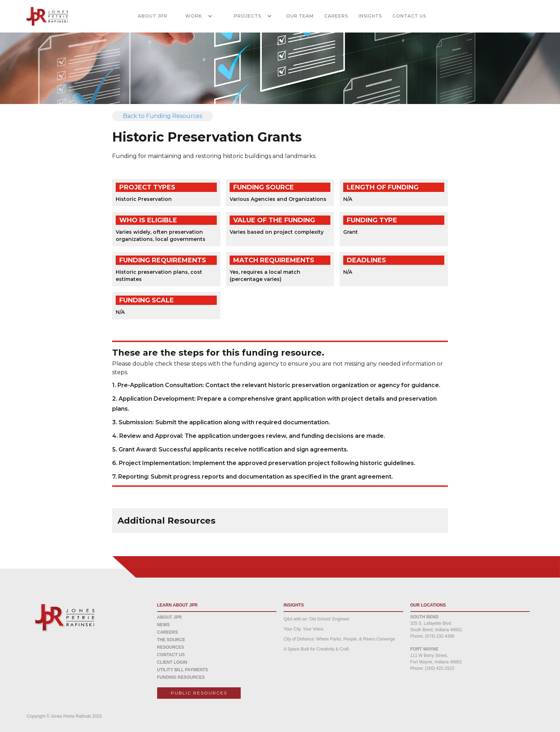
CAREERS (336, 16)
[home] (43, 16)
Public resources (199, 693)
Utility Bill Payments (183, 670)
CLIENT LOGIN (172, 662)
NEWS (164, 625)
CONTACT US (409, 16)
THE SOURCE (171, 640)
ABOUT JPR (153, 16)
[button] (195, 16)
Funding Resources (181, 677)
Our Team (300, 16)
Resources (171, 647)
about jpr (169, 617)
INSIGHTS (370, 16)
